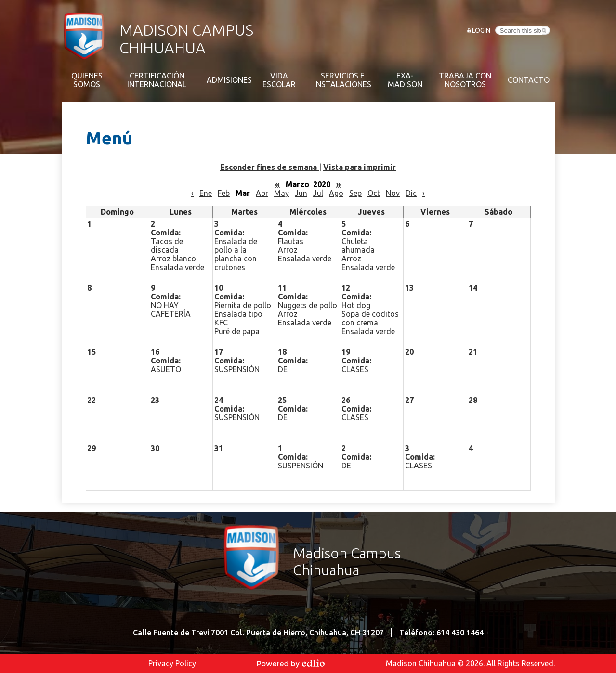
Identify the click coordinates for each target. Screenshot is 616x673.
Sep (355, 193)
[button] (87, 80)
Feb (224, 193)
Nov (393, 193)
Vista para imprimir (360, 167)
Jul (318, 193)
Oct (374, 193)
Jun (301, 193)
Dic (411, 193)
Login (481, 30)
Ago (336, 193)
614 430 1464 (460, 633)
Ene (206, 193)
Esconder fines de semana (269, 167)
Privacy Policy (172, 663)
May (282, 193)
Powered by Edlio (291, 663)
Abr (262, 193)
